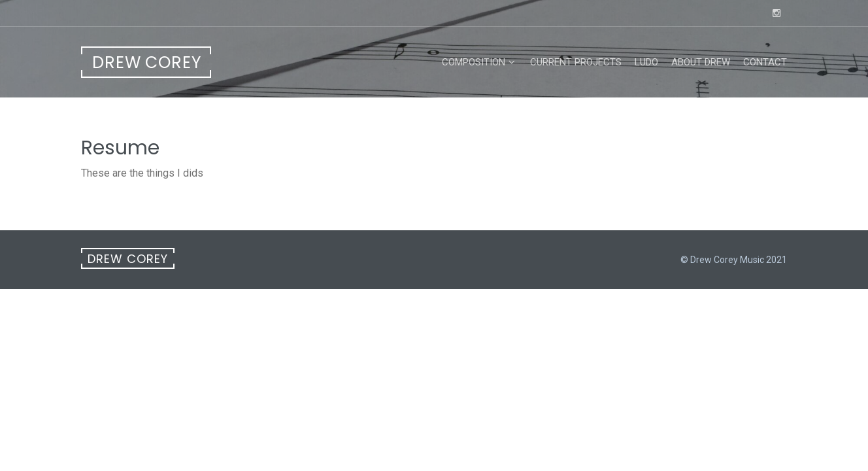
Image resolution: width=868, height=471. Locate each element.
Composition (474, 62)
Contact (765, 62)
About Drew (701, 62)
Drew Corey (147, 62)
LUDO (646, 62)
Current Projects (576, 62)
